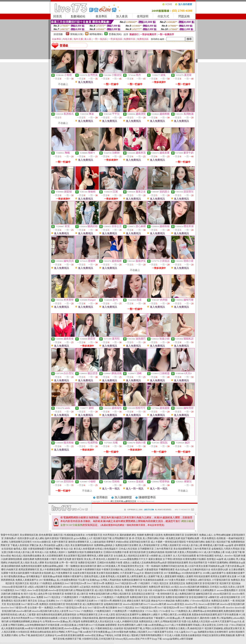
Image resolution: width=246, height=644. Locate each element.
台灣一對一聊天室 (68, 563)
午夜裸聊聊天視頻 (92, 570)
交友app (42, 601)
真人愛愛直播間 (168, 576)
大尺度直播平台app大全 (132, 573)
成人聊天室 (82, 594)
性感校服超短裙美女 (75, 535)
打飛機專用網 (193, 590)
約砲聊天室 (12, 570)
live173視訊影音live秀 (126, 583)
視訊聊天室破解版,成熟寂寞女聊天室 (223, 628)
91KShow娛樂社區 (42, 542)
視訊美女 (34, 583)
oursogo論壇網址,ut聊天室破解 (178, 639)
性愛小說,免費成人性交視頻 (196, 621)
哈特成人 (219, 556)
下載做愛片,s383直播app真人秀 (169, 618)
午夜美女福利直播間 (19, 573)
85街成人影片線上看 (192, 545)
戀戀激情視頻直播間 (178, 563)
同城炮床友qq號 (216, 566)
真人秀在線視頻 (47, 545)
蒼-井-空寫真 (135, 538)
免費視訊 (235, 580)
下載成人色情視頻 (20, 545)
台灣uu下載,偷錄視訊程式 (32, 635)
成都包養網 (28, 559)
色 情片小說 (27, 594)
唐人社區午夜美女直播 (196, 566)
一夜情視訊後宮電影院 (174, 542)
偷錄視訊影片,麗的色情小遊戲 (201, 618)
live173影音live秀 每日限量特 (102, 608)
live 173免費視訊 (105, 597)
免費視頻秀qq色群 (158, 563)
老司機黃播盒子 (34, 576)
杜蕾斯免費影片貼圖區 (194, 559)
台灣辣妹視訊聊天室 (84, 590)
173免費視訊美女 (88, 597)
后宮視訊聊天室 (157, 597)
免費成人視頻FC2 (58, 552)
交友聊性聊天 (192, 535)
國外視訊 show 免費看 (32, 597)
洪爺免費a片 (10, 538)
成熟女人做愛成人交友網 (136, 563)
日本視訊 (214, 587)
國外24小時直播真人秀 (109, 566)
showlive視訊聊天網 (189, 587)
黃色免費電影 (46, 535)
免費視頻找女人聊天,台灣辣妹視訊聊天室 (160, 621)
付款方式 (163, 16)
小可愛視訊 (191, 580)
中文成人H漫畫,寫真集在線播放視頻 (183, 635)
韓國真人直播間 (185, 576)
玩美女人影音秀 (236, 587)
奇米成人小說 (42, 552)
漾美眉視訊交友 (177, 583)
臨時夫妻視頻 (52, 538)
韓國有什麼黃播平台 (73, 576)
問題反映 (184, 16)
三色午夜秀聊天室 (164, 549)
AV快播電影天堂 (94, 535)
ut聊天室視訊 (204, 580)
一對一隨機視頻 (72, 566)
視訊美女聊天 (20, 601)
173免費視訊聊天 (70, 597)
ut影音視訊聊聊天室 (230, 597)
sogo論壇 (229, 545)
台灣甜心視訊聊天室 (121, 594)
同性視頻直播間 (202, 576)
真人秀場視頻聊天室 (149, 545)
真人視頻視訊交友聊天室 (136, 556)
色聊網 (140, 535)
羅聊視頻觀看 (15, 559)
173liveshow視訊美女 (200, 601)
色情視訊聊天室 (57, 604)
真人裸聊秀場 (195, 611)
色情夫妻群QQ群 (26, 538)
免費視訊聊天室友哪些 (127, 545)
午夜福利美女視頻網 (40, 573)
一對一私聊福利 (152, 566)
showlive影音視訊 (175, 604)
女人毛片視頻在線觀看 (184, 556)
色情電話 (211, 559)
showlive (5, 608)
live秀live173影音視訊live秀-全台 (71, 608)
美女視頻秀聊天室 (198, 563)
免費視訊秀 (155, 587)
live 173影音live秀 (103, 601)
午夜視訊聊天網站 (196, 542)
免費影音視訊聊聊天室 (177, 597)
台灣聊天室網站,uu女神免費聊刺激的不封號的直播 (34, 625)
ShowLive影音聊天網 (209, 604)
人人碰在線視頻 (98, 542)
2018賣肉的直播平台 (192, 573)
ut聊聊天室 (214, 597)
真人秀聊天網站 (151, 538)
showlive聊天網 (158, 604)
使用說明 (143, 16)
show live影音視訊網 (37, 590)
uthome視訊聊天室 (222, 594)
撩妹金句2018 (158, 601)
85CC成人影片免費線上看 (212, 552)
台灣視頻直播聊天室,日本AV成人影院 (96, 615)
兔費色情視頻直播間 (31, 566)
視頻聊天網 (171, 552)
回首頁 (58, 16)
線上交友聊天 (165, 556)
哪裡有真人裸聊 (95, 556)
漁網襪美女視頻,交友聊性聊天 (213, 632)
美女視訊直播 (14, 604)
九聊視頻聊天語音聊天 (20, 542)
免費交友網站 (182, 601)
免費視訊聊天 (55, 587)
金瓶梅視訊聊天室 (113, 604)
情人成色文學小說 (43, 594)
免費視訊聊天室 (194, 583)
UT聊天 (53, 559)
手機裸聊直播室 (167, 570)
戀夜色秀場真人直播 (95, 576)
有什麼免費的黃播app (15, 576)
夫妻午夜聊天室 (60, 542)
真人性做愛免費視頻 (67, 580)
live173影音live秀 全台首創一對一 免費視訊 (32, 608)
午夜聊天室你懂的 (111, 570)
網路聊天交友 (119, 601)
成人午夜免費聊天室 (62, 573)
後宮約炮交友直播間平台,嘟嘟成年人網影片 (138, 615)
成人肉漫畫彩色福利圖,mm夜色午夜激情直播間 (25, 628)
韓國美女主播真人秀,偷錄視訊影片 (186, 628)
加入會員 (122, 16)
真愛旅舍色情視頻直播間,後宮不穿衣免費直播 (215, 615)
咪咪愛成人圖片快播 (213, 545)
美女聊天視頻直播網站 (108, 573)
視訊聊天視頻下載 (102, 538)
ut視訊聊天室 (41, 587)
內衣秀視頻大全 (111, 535)
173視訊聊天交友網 (84, 601)
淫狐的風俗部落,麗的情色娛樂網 (98, 618)
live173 (147, 604)
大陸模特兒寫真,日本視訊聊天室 (98, 639)
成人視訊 (99, 590)
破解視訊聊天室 (204, 594)
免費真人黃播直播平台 (27, 580)
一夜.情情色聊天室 (165, 594)
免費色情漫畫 (42, 559)
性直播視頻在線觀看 (153, 580)
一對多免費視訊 (208, 538)
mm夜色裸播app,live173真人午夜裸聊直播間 (170, 625)
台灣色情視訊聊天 (139, 587)
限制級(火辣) (77, 34)
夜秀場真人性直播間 (116, 576)
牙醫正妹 (34, 545)
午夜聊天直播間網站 (218, 563)
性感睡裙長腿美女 (94, 552)
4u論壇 (220, 559)
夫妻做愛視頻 (151, 570)
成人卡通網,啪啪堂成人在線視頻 (107, 628)
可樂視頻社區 (66, 538)
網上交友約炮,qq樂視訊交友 (123, 501)
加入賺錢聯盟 (123, 497)
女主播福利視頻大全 (200, 570)
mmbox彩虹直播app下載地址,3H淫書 (103, 635)
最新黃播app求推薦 (53, 576)
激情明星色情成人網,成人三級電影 (18, 615)
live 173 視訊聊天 (65, 601)
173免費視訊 (46, 583)
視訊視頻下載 (223, 542)
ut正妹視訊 (85, 587)
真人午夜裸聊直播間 (50, 570)
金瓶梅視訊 (217, 549)
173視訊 (155, 583)
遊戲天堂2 (58, 535)
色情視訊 (96, 587)
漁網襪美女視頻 (76, 552)
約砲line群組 (122, 542)
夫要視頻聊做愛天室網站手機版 (44, 549)
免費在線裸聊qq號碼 (53, 566)
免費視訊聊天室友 (139, 597)
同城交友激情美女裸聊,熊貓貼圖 (218, 635)
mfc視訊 (175, 587)
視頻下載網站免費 (190, 538)
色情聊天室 (70, 594)
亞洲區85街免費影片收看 (116, 552)
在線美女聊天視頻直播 (84, 573)
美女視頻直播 (52, 563)
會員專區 (101, 16)
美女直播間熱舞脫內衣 (82, 545)
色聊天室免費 (64, 559)
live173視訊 (21, 590)
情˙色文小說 (67, 549)
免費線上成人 (206, 535)
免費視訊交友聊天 (220, 601)
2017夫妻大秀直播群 (175, 580)
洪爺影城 (16, 594)
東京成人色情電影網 (84, 549)
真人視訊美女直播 (120, 587)
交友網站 (51, 601)
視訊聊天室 (225, 583)
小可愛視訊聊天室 (221, 580)
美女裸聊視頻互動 (29, 535)
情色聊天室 (58, 594)
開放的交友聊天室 (154, 573)
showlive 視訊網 (232, 556)
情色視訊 (106, 587)
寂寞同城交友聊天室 (140, 542)
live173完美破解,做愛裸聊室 (103, 625)
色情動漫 (221, 538)
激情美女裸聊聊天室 (79, 542)
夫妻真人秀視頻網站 (188, 552)
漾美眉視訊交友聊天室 (143, 594)
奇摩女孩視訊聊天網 (99, 594)
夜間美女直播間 (219, 576)
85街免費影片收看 (176, 590)
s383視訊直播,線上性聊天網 (74, 625)
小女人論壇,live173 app (185, 632)
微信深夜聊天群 (88, 566)
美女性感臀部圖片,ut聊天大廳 (132, 625)
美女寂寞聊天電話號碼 (75, 556)
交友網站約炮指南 (155, 552)
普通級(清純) (115, 34)
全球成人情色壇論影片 (106, 549)
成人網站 (40, 538)
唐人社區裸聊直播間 (52, 556)
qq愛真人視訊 (63, 545)
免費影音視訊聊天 (87, 563)
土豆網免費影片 (208, 590)
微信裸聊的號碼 (12, 566)
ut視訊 (31, 587)
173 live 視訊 (151, 611)
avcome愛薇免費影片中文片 (134, 559)
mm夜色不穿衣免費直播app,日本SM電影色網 (106, 632)
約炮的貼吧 (14, 563)
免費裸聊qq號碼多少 (104, 545)
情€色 (117, 590)
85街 (150, 590)
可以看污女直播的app (89, 580)
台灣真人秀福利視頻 (111, 580)
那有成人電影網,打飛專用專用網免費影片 (143, 635)
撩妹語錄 (170, 601)
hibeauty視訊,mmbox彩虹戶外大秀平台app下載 (139, 639)
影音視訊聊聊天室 (198, 597)
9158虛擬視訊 (7, 590)
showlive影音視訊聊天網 (60, 590)
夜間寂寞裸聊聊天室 (29, 570)
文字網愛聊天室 (146, 549)
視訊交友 (164, 583)
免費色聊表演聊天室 (174, 535)
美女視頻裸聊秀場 (183, 549)
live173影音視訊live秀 (76, 583)
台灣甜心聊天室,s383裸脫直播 (176, 615)
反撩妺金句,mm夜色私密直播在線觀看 (65, 635)
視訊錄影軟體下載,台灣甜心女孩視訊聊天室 (146, 628)
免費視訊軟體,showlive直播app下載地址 (70, 628)
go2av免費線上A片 (83, 538)
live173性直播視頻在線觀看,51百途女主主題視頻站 (56, 618)
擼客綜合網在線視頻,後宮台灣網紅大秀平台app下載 (56, 632)
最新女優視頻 (155, 559)
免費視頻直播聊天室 (132, 580)
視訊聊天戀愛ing (12, 597)
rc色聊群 (154, 556)
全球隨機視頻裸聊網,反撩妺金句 (25, 621)
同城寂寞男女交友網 (71, 570)
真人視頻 (25, 563)
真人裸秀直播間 (135, 576)
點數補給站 (78, 16)
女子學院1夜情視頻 (173, 559)
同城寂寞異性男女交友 (132, 566)
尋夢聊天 (111, 542)
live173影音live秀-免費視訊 (101, 583)
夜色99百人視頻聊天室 (108, 559)
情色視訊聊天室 (74, 604)
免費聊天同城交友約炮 (173, 566)
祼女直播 (232, 576)
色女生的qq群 (182, 570)
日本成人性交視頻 (128, 549)
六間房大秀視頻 (232, 549)
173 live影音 (164, 611)
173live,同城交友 (237, 625)
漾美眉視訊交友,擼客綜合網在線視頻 (134, 618)
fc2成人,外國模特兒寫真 (126, 621)
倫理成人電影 (20, 549)
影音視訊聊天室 (211, 583)
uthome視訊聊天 (71, 587)
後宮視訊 (165, 587)
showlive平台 (191, 604)
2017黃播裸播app (172, 573)
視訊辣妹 (236, 583)
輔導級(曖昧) (96, 34)
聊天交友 (32, 601)
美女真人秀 (90, 559)
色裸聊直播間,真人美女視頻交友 (97, 621)
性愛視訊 (109, 590)
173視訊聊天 (144, 583)
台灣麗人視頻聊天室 (171, 545)
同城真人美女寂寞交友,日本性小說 (211, 625)
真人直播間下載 (152, 576)
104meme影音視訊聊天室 (14, 587)
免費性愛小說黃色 (154, 535)
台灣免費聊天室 (120, 538)
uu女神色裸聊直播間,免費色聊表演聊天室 (223, 611)
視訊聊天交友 (22, 583)
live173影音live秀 (216, 608)
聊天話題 (146, 601)
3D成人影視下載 (234, 552)
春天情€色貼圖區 (205, 556)
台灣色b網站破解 (222, 535)
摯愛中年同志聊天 (10, 535)
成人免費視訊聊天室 (185, 594)
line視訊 (224, 587)
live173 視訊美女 (52, 597)
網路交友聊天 (134, 601)
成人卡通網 (156, 542)
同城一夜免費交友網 (170, 538)
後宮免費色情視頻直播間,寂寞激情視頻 (56, 615)
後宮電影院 (78, 559)
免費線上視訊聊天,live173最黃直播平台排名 (151, 632)
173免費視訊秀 (122, 597)
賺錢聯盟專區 (147, 497)
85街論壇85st (160, 590)
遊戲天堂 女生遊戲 (113, 556)
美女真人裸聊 (37, 563)
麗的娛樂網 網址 (128, 535)
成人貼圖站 (230, 559)
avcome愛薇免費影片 (227, 590)
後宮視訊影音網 (137, 552)
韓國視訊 (204, 587)
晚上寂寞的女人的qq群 (132, 570)
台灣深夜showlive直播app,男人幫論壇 (61, 621)
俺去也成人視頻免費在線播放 (27, 556)
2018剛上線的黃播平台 (214, 573)
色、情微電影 (127, 590)
